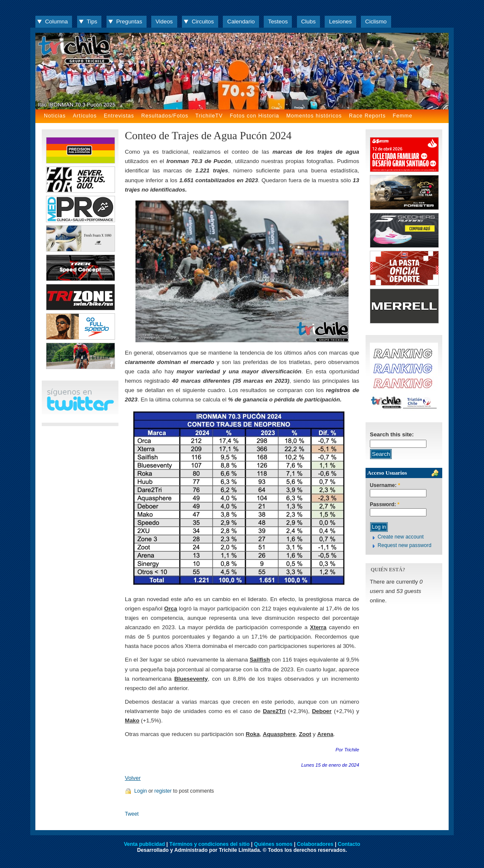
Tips (92, 21)
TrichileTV (209, 116)
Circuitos (203, 21)
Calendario (241, 21)
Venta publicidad (145, 844)
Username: (385, 486)
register (163, 791)
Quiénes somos (273, 844)
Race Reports (367, 116)
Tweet (132, 814)
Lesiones (340, 21)
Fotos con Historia (254, 116)
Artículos (85, 116)
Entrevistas (119, 116)
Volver (133, 778)
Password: (385, 505)
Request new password (404, 545)
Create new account (400, 537)
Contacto (349, 844)
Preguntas (129, 21)
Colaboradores (315, 844)
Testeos (278, 21)
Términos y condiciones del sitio (209, 844)
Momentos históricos (314, 116)
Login (141, 791)
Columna (56, 21)
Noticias (55, 116)
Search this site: (392, 434)
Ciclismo (376, 21)
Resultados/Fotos (165, 116)
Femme (403, 116)
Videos (164, 21)
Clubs (308, 21)
